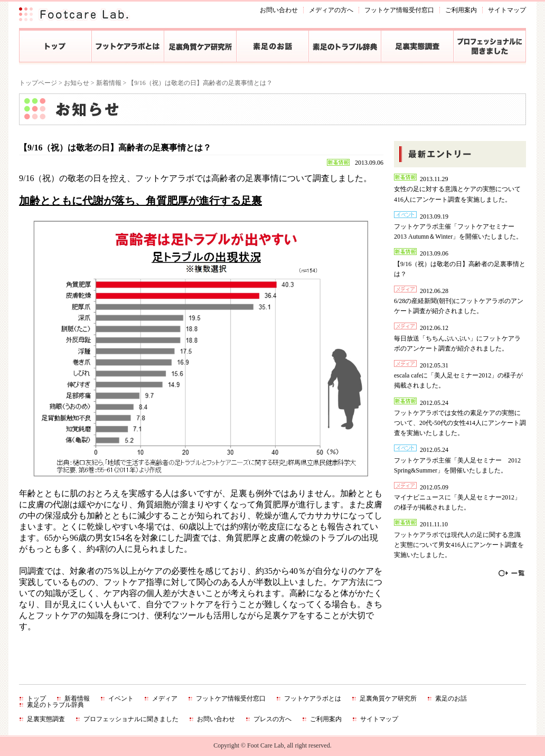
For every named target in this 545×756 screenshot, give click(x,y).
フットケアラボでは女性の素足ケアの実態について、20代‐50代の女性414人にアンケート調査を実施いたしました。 (460, 423)
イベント (121, 698)
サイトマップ (507, 10)
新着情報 (109, 83)
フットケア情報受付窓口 (399, 10)
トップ (36, 698)
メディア (165, 698)
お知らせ (77, 83)
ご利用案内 (461, 10)
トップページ (38, 83)
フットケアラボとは (313, 698)
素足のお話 (451, 698)
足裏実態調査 (46, 719)
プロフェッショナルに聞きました (131, 719)
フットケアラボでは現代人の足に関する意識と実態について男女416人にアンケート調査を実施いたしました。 (459, 545)
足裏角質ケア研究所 (388, 698)
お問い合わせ (279, 10)
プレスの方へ (272, 719)
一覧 (512, 573)
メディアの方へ (331, 10)
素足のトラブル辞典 (55, 705)
